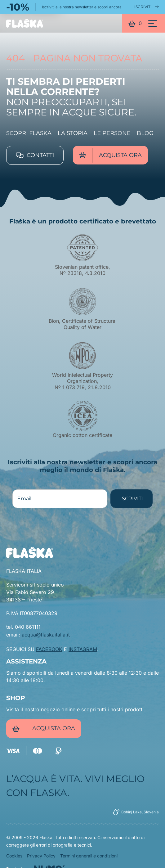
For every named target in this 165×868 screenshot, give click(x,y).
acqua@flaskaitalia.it (46, 635)
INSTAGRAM (83, 649)
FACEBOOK (49, 649)
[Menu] (153, 23)
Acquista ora (110, 155)
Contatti (35, 155)
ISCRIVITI (147, 7)
